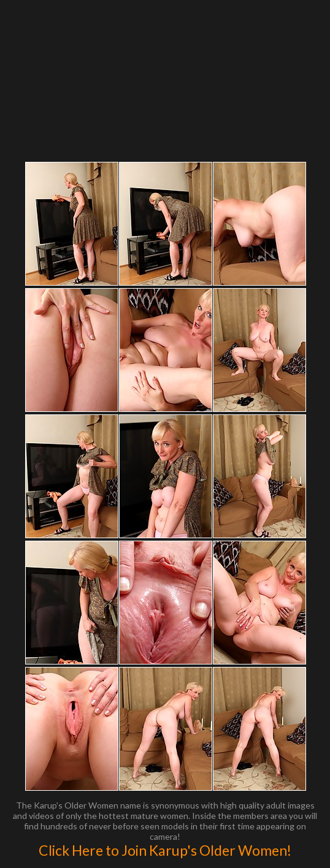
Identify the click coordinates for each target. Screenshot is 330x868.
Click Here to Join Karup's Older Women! (165, 850)
